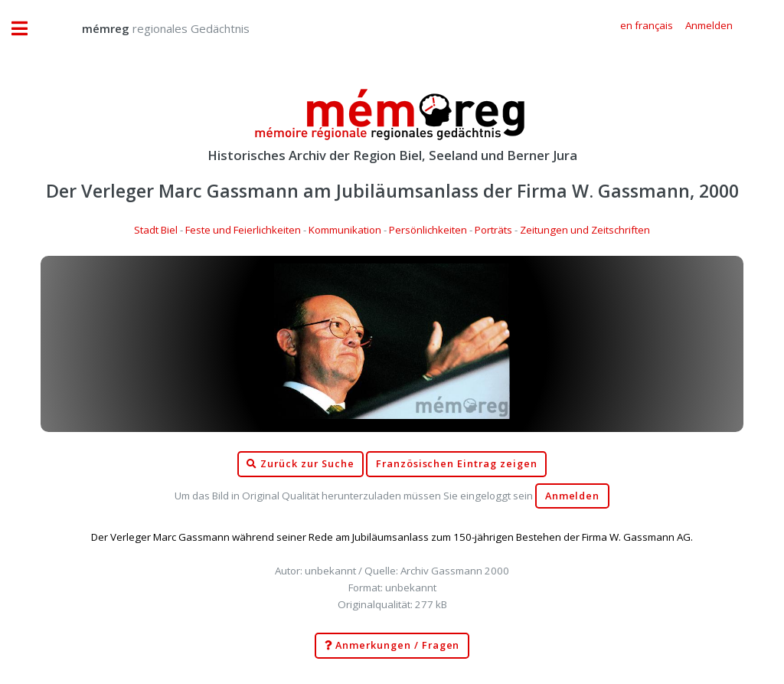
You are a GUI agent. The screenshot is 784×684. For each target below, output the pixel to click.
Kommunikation (345, 230)
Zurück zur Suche (300, 464)
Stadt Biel (156, 230)
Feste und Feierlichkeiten (243, 230)
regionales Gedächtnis (150, 28)
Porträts (493, 230)
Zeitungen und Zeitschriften (585, 230)
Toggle (28, 29)
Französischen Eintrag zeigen (457, 464)
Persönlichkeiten (428, 230)
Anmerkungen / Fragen (392, 646)
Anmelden (573, 496)
